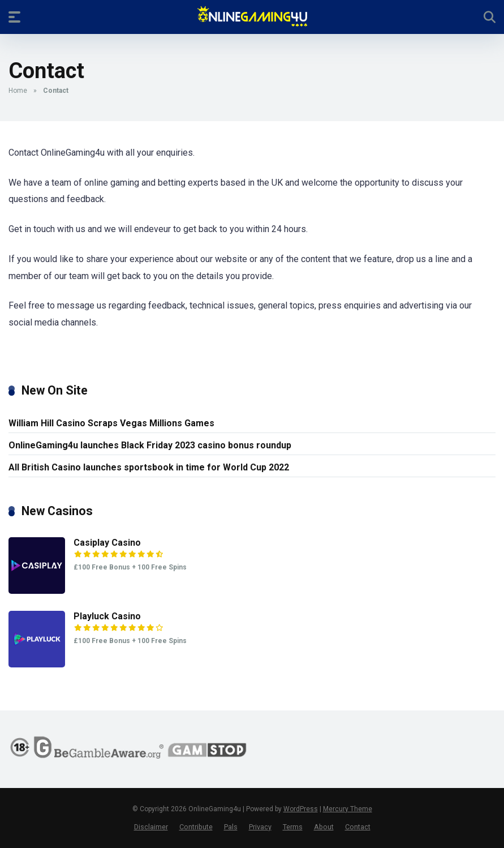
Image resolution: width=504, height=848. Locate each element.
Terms (293, 827)
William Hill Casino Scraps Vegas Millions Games (111, 423)
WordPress (301, 809)
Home (18, 91)
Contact (358, 827)
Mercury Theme (348, 809)
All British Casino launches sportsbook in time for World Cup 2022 (149, 467)
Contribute (196, 827)
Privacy (260, 827)
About (324, 827)
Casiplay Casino (107, 543)
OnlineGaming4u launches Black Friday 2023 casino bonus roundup (150, 445)
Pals (231, 827)
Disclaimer (151, 827)
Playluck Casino (107, 616)
